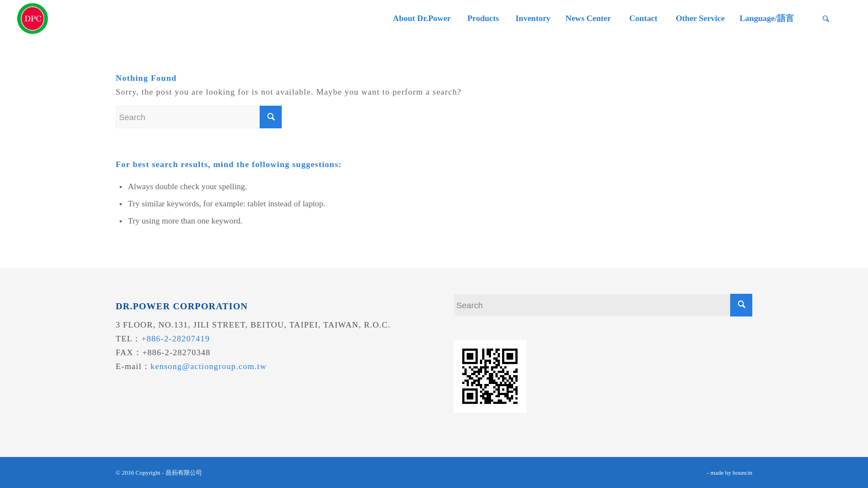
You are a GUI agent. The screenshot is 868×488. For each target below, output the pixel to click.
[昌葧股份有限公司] (33, 19)
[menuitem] (422, 19)
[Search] (826, 19)
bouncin (743, 473)
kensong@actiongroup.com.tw (209, 366)
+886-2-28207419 (176, 339)
